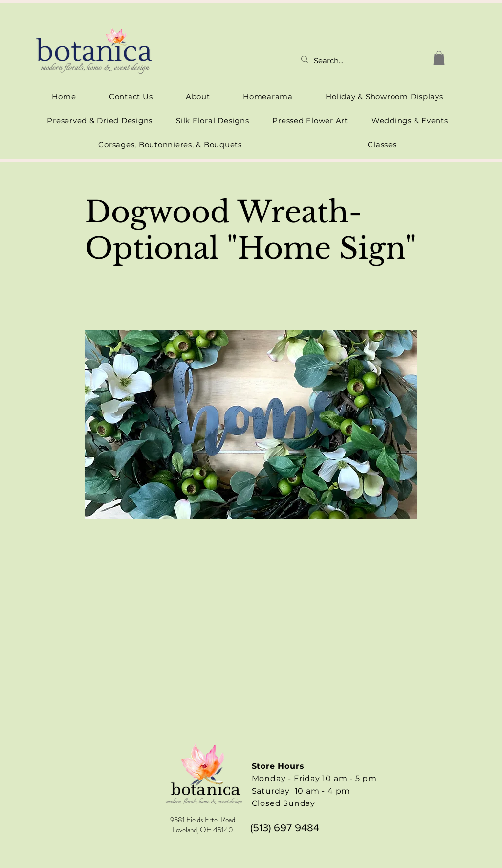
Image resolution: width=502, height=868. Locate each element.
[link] (439, 58)
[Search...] (360, 61)
